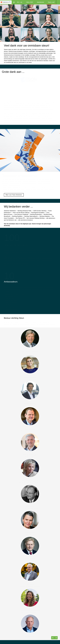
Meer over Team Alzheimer (14, 195)
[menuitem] (29, 2)
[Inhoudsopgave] (14, 2)
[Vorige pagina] (53, 638)
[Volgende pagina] (56, 638)
